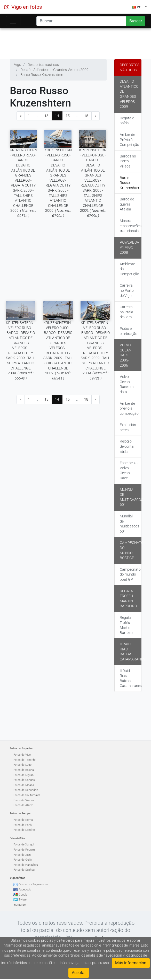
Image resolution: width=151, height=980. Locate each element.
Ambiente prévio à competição (129, 408)
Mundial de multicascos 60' (131, 497)
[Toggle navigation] (13, 21)
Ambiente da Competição (129, 269)
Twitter (23, 900)
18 (86, 116)
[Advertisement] (76, 42)
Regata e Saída (127, 121)
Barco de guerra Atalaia (127, 204)
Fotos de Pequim (24, 850)
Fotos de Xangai (24, 845)
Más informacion (131, 963)
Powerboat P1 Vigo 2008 (130, 247)
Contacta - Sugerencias (33, 884)
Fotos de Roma (23, 820)
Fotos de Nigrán (23, 775)
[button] (140, 7)
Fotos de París (23, 825)
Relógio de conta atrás (127, 446)
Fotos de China (18, 838)
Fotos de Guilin (23, 860)
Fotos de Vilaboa (24, 800)
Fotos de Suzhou (24, 870)
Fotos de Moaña (24, 785)
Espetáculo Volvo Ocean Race (129, 470)
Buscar (136, 21)
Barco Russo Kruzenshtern (131, 183)
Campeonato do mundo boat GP (131, 550)
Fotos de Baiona (24, 770)
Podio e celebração (129, 331)
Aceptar (79, 973)
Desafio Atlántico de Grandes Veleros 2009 (129, 94)
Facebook (25, 890)
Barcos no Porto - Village (128, 161)
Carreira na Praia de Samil (126, 312)
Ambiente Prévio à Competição (129, 140)
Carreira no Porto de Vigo (127, 290)
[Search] (81, 21)
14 (57, 116)
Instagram (20, 905)
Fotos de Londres (25, 830)
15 (68, 116)
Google (23, 895)
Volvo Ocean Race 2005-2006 (126, 355)
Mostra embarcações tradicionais (131, 226)
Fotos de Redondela (26, 790)
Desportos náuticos (130, 67)
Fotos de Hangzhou (26, 865)
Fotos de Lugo (22, 765)
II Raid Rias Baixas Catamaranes (131, 652)
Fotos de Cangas (24, 780)
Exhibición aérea (128, 427)
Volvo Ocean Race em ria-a (127, 384)
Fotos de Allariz (23, 805)
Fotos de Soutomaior (27, 795)
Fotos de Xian (22, 855)
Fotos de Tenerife (25, 760)
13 (46, 116)
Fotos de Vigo (22, 755)
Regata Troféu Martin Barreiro (128, 599)
